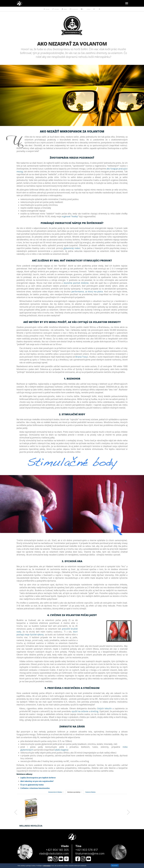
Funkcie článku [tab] (90, 792)
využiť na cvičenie (80, 711)
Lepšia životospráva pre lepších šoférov (38, 778)
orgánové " (70, 216)
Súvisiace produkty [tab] (75, 792)
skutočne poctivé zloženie (76, 283)
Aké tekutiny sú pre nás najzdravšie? (37, 781)
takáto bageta (61, 750)
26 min (46, 9)
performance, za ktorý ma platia (87, 292)
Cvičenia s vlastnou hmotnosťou (35, 788)
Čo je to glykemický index (32, 785)
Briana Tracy (81, 357)
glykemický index (72, 248)
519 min (55, 9)
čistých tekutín (104, 708)
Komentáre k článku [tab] (56, 792)
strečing (94, 711)
